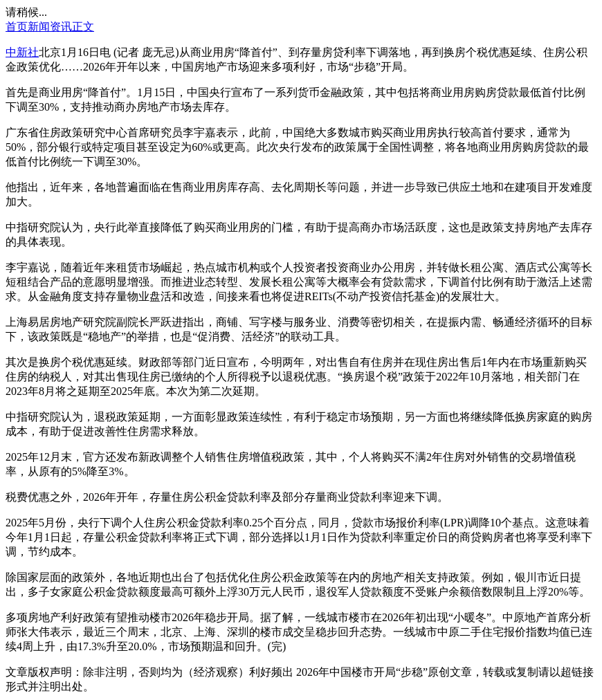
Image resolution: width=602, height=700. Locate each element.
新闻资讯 (50, 27)
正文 (83, 27)
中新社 (22, 52)
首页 (17, 27)
